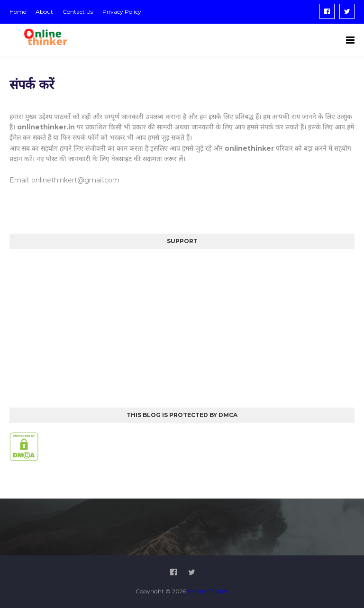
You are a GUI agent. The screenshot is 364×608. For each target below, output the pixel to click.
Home (18, 12)
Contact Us (78, 12)
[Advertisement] (182, 325)
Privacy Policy (122, 12)
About (44, 12)
